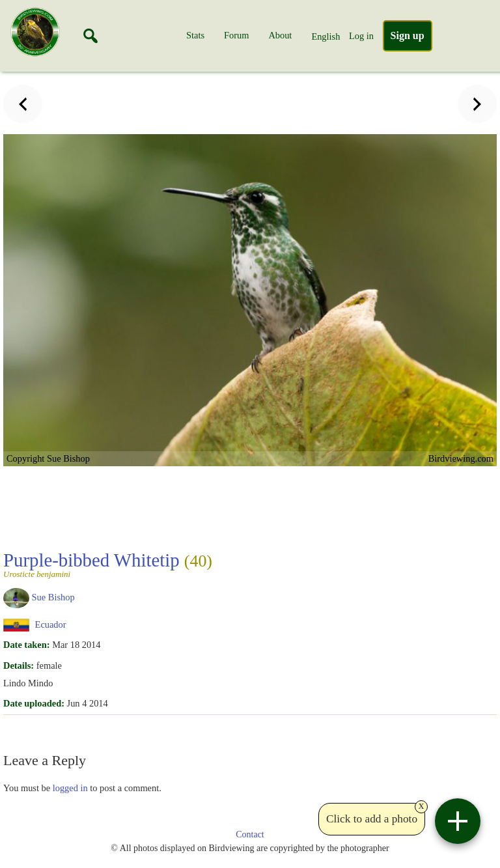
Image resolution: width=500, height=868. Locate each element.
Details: (19, 665)
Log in (361, 36)
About (280, 35)
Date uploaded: (34, 703)
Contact (250, 834)
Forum (236, 35)
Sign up (408, 35)
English (326, 36)
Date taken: (27, 645)
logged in (70, 788)
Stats (195, 35)
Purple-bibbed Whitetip (108, 564)
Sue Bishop (53, 597)
